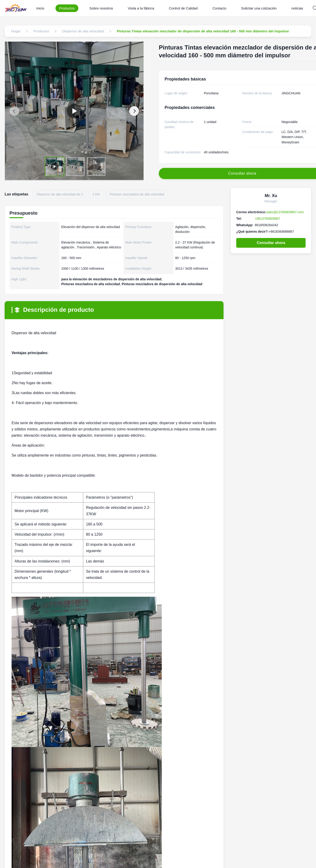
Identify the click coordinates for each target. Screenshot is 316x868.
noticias (297, 8)
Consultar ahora (271, 243)
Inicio (40, 8)
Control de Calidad (183, 8)
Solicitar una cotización (259, 8)
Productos (67, 8)
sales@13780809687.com (285, 212)
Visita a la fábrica (141, 8)
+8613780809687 (267, 219)
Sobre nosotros (101, 8)
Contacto (219, 8)
